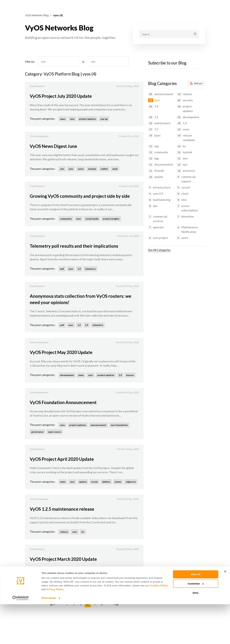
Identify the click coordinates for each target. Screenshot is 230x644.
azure (81, 169)
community (66, 219)
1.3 (79, 269)
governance (37, 432)
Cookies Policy (159, 625)
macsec (130, 375)
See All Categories (159, 250)
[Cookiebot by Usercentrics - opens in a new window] (20, 638)
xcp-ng (104, 119)
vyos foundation (119, 425)
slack (115, 169)
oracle (94, 482)
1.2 (79, 325)
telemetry (90, 269)
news (63, 119)
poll (62, 269)
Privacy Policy (55, 629)
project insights (111, 219)
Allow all (196, 614)
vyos (72, 119)
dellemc (106, 482)
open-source (55, 432)
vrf (107, 582)
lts (83, 532)
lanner (118, 482)
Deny (196, 633)
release (64, 532)
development (67, 375)
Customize (196, 623)
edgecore (131, 482)
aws (62, 169)
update (83, 482)
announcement (98, 425)
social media (92, 219)
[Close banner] (225, 611)
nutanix (92, 169)
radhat (104, 169)
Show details (49, 638)
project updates (87, 119)
